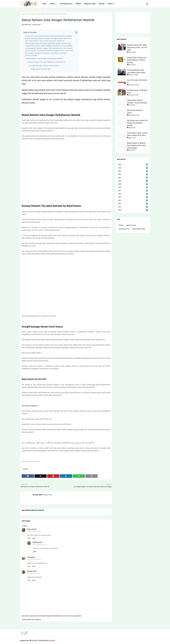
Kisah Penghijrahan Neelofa (46, 316)
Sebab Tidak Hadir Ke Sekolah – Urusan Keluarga (137, 101)
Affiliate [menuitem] (78, 4)
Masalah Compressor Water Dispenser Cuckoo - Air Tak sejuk (137, 47)
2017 (133, 191)
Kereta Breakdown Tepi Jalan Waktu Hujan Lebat (136, 71)
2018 (133, 187)
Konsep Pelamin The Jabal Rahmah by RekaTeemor (46, 62)
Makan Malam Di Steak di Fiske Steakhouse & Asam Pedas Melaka (136, 145)
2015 (133, 197)
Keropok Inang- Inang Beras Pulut (137, 91)
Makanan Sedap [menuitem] (90, 4)
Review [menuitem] (52, 4)
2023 (133, 171)
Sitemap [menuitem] (102, 4)
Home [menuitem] (45, 4)
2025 (133, 165)
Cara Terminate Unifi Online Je (137, 81)
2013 (133, 204)
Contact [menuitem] (110, 4)
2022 (133, 174)
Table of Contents (30, 32)
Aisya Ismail (32, 529)
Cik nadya (31, 557)
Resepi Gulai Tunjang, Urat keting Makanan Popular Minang (137, 60)
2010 (133, 210)
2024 (133, 168)
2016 (133, 194)
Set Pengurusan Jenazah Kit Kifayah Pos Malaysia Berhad (137, 123)
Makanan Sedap (131, 225)
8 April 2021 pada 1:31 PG (39, 545)
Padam (34, 538)
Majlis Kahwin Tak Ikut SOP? (41, 69)
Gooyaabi (52, 640)
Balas (29, 538)
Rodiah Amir (27, 25)
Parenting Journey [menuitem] (66, 4)
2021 (133, 178)
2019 (133, 184)
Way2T (36, 640)
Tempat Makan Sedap (139, 229)
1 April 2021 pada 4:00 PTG (34, 531)
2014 (133, 200)
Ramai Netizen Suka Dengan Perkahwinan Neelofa (45, 59)
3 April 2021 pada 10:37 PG (34, 560)
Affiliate (121, 225)
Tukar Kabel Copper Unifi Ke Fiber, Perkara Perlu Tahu (137, 134)
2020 (133, 181)
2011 (133, 207)
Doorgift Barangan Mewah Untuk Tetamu (44, 66)
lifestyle (33, 14)
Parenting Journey (124, 229)
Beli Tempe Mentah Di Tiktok (135, 112)
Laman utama (26, 14)
